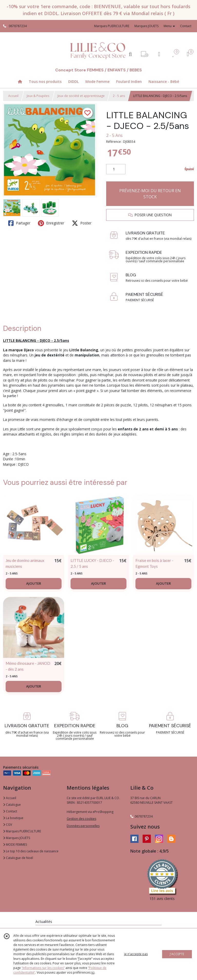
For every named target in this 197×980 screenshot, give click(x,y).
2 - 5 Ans (114, 135)
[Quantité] (116, 169)
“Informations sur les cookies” (43, 968)
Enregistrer (51, 223)
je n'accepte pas (136, 954)
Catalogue (12, 805)
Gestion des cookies (81, 819)
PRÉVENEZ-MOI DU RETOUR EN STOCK (150, 194)
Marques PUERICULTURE (22, 831)
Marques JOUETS (17, 838)
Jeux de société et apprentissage (81, 96)
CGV (8, 825)
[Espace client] (159, 54)
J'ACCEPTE (177, 954)
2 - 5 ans (119, 96)
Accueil (13, 96)
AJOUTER (34, 583)
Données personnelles (83, 826)
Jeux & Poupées (38, 96)
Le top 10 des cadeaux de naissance (31, 851)
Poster (82, 223)
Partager (19, 223)
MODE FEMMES (15, 845)
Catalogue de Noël (18, 858)
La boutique (13, 818)
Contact (186, 26)
